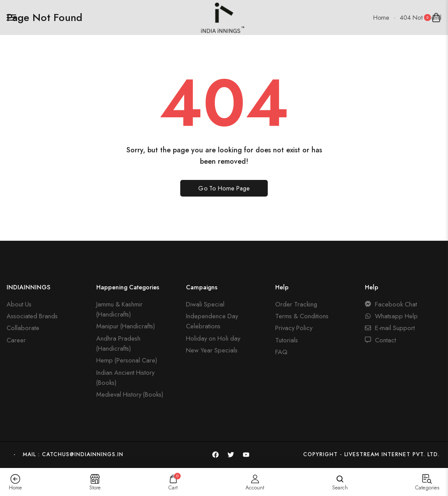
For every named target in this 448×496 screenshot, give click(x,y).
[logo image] (220, 16)
